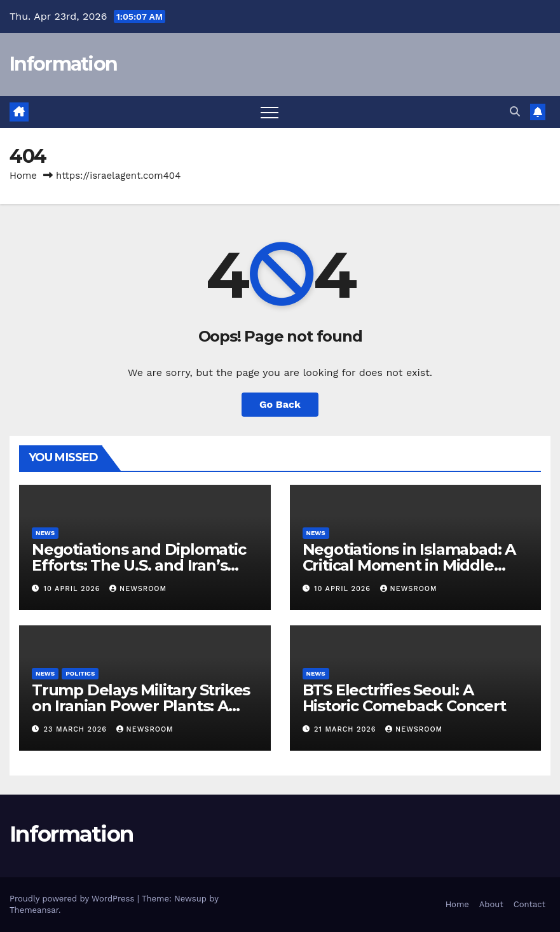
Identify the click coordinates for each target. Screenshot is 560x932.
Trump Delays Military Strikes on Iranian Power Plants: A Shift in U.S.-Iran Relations (141, 706)
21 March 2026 (346, 729)
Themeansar (34, 910)
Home (23, 176)
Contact (529, 904)
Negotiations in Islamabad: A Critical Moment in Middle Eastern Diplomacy (409, 565)
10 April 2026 (73, 589)
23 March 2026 (77, 729)
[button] (515, 112)
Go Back (280, 404)
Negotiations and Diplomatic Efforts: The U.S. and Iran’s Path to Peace (139, 565)
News (45, 533)
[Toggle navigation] (270, 112)
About (491, 904)
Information (63, 64)
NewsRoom (138, 589)
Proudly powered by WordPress (73, 899)
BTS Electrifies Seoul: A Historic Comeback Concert (404, 698)
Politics (80, 673)
